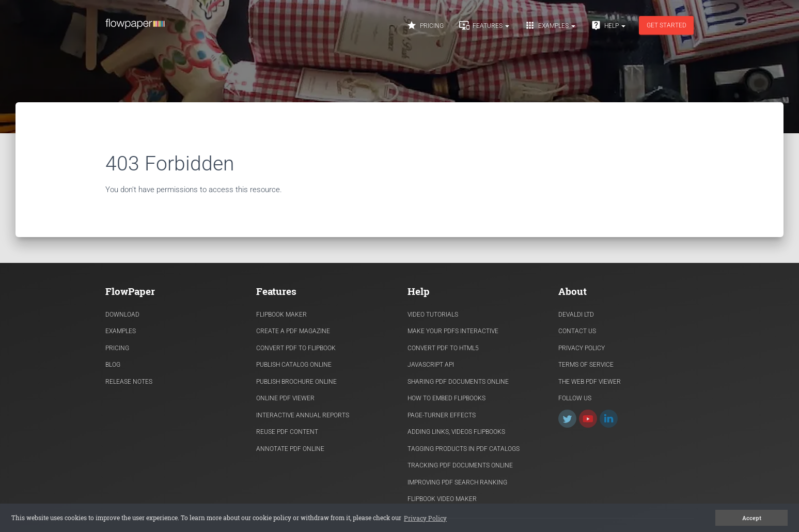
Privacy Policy (582, 348)
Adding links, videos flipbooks (456, 432)
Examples (550, 25)
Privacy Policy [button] (425, 518)
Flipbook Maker (281, 315)
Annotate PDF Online (290, 449)
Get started (666, 25)
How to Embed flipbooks (447, 398)
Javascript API (431, 365)
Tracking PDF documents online (460, 465)
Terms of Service (586, 365)
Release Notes (129, 382)
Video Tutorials (433, 315)
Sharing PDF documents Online (458, 382)
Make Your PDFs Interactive (453, 331)
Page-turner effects (442, 415)
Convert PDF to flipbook (296, 348)
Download (122, 315)
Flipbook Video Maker (442, 499)
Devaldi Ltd (576, 315)
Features (484, 25)
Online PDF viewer (285, 398)
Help (608, 25)
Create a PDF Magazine (293, 331)
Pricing (425, 25)
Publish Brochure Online (296, 382)
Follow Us (575, 398)
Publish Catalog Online (294, 365)
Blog (113, 365)
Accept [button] (752, 518)
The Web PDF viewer (590, 382)
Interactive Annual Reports (303, 415)
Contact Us (577, 331)
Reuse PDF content (287, 432)
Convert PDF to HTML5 (443, 348)
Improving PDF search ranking (457, 482)
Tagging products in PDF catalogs (464, 449)
